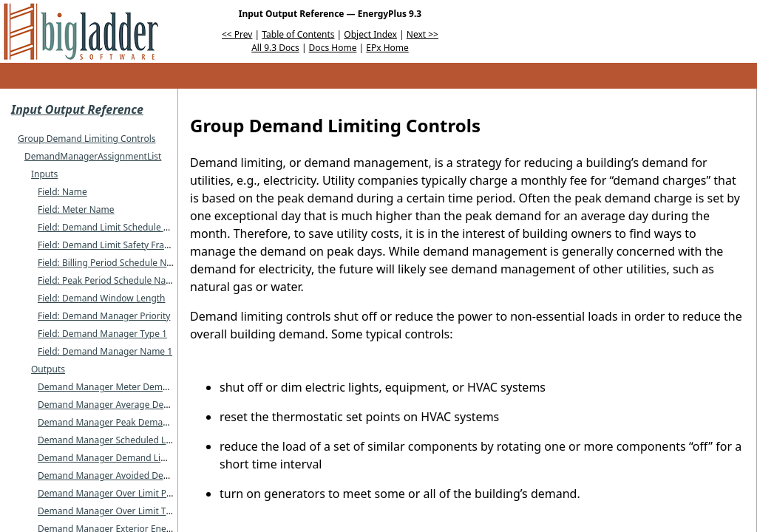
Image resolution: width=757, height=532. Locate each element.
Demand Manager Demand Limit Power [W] (129, 458)
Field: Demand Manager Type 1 (102, 334)
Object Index (370, 34)
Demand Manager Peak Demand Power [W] (128, 422)
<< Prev (237, 34)
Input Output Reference (77, 109)
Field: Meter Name (76, 209)
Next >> (422, 34)
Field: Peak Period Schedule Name (108, 280)
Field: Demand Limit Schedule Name (113, 227)
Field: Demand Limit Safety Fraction (111, 245)
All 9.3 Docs (275, 48)
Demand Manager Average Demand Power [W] (135, 405)
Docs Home (333, 48)
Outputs (48, 369)
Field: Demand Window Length (102, 298)
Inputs (44, 174)
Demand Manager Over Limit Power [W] (120, 493)
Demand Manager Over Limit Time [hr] (118, 511)
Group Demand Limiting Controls (86, 139)
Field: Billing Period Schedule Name (111, 263)
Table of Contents (298, 34)
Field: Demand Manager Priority (104, 316)
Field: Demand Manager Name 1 (105, 351)
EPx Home (387, 48)
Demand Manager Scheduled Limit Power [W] (132, 440)
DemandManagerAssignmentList (93, 156)
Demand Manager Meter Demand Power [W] (130, 387)
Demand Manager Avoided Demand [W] (121, 475)
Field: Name (62, 192)
